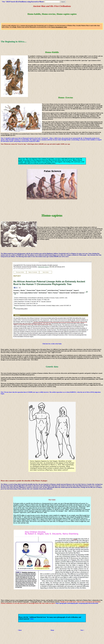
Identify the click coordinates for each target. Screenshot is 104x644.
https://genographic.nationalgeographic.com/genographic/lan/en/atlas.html (77, 603)
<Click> (32, 619)
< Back (20, 630)
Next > (82, 630)
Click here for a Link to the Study (52, 344)
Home (52, 630)
